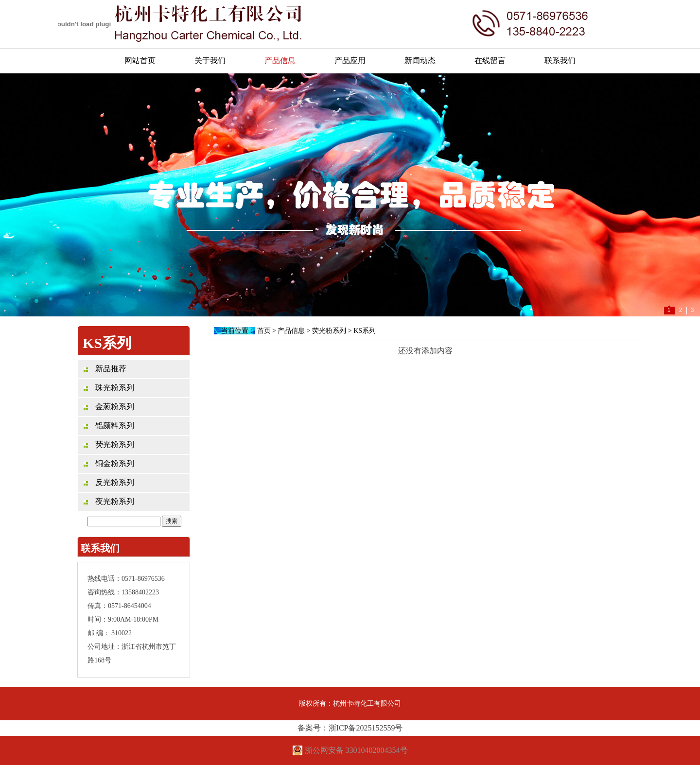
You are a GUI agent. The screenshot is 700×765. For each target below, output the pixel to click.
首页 (264, 331)
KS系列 (365, 331)
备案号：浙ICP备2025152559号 (350, 728)
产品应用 (350, 61)
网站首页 (140, 61)
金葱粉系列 (109, 407)
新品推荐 (105, 369)
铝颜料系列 (109, 426)
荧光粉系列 (109, 444)
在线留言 (490, 61)
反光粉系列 (109, 482)
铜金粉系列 (109, 463)
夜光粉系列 (109, 501)
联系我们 (560, 61)
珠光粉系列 (109, 388)
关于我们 (210, 61)
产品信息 (280, 61)
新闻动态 (420, 61)
